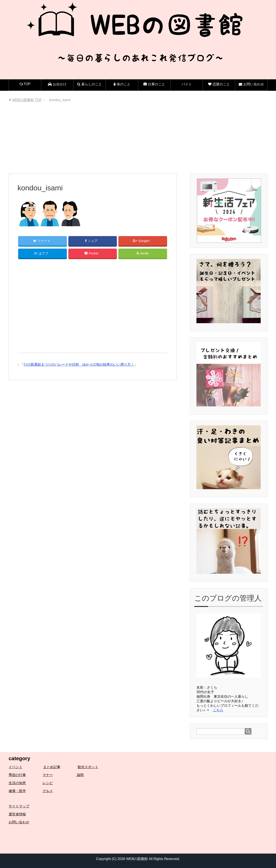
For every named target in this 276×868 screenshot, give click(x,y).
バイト (187, 84)
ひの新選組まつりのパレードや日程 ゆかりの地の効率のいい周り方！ (79, 366)
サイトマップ (19, 806)
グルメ (48, 791)
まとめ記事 (52, 767)
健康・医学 (17, 791)
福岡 (80, 775)
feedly (143, 254)
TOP (27, 100)
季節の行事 (17, 775)
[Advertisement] (138, 141)
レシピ (48, 783)
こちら (218, 710)
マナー (48, 775)
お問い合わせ (19, 822)
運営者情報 (17, 814)
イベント (16, 767)
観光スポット (88, 767)
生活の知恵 (17, 783)
